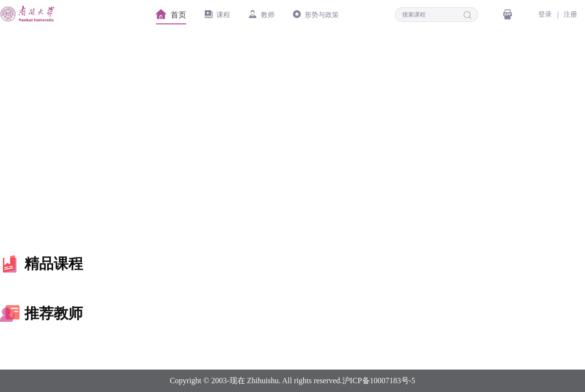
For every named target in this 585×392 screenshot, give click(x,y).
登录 (545, 14)
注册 (570, 14)
